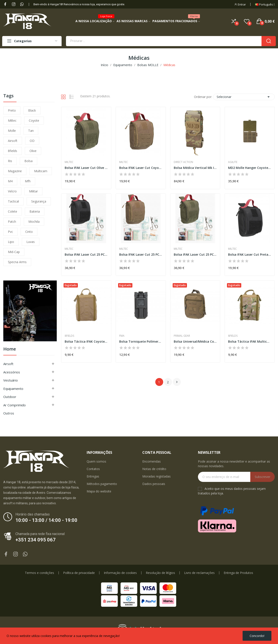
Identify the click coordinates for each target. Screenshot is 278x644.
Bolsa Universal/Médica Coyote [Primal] (195, 341)
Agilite (233, 162)
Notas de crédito (154, 469)
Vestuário (11, 380)
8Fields (69, 336)
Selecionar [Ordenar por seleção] (244, 97)
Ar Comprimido (15, 405)
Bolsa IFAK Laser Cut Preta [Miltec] (250, 254)
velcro (12, 191)
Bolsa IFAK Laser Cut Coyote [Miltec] (141, 168)
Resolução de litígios (160, 573)
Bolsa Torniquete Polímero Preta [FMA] (141, 341)
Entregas (93, 476)
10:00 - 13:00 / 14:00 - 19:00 (46, 520)
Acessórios (12, 372)
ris (10, 161)
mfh (28, 181)
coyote (34, 120)
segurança (39, 201)
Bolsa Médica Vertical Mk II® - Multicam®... (195, 168)
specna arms (17, 262)
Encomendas (152, 461)
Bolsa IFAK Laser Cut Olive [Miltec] (86, 168)
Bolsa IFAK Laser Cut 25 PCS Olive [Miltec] (195, 254)
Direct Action (183, 162)
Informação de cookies (120, 573)
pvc (10, 232)
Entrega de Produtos (238, 573)
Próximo (177, 382)
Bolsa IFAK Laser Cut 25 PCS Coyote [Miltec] (141, 254)
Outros (9, 413)
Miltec (69, 162)
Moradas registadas (156, 476)
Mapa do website (99, 491)
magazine (15, 171)
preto (12, 110)
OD (32, 141)
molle (12, 131)
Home (10, 349)
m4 (10, 181)
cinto (29, 232)
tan (31, 131)
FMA (122, 336)
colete (13, 211)
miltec (12, 120)
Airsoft (8, 364)
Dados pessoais (154, 484)
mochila (34, 222)
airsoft (13, 141)
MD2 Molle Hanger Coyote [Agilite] (250, 168)
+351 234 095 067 (36, 540)
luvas (31, 242)
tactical (13, 201)
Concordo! (257, 636)
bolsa (28, 161)
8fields (13, 151)
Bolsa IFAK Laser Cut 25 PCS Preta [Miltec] (86, 254)
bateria (35, 211)
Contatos (93, 469)
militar (33, 191)
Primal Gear (182, 336)
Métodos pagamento (102, 484)
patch (12, 222)
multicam (41, 171)
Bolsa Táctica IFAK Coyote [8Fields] (86, 341)
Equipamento (13, 389)
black (32, 110)
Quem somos (96, 461)
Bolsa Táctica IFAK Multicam (250, 341)
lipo (11, 242)
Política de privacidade (79, 573)
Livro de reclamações (199, 573)
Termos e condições (39, 573)
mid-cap (14, 252)
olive (33, 151)
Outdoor (10, 397)
